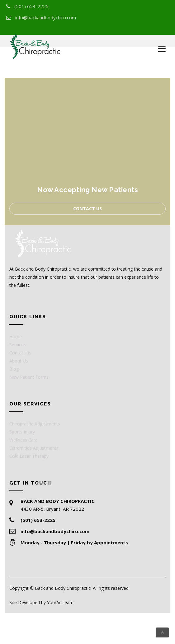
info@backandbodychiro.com (46, 17)
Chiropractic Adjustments (35, 424)
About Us (19, 361)
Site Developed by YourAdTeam (41, 602)
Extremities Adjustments (34, 448)
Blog (14, 369)
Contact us (87, 208)
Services (18, 345)
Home (16, 336)
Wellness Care (24, 440)
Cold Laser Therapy (29, 456)
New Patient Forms (29, 377)
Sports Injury (22, 432)
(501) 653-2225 (31, 6)
